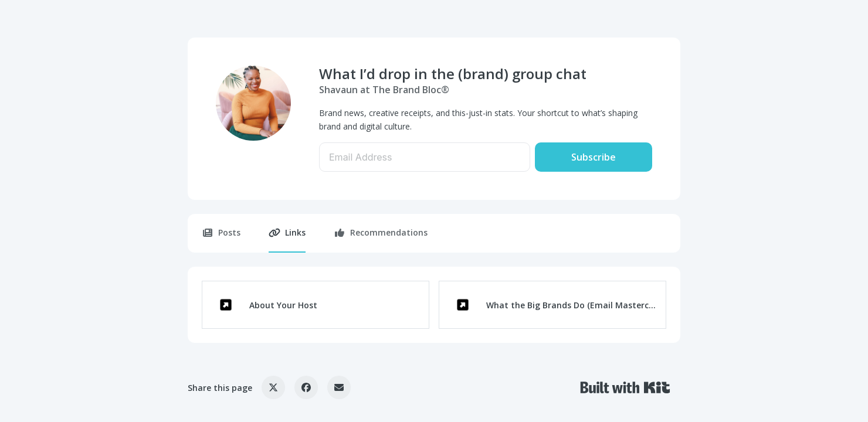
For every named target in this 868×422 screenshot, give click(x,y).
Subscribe (594, 157)
